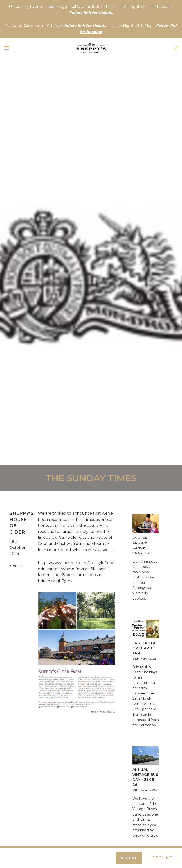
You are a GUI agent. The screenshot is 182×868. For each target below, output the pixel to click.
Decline (162, 858)
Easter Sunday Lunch (140, 543)
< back (16, 566)
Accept (129, 858)
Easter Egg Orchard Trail (145, 648)
